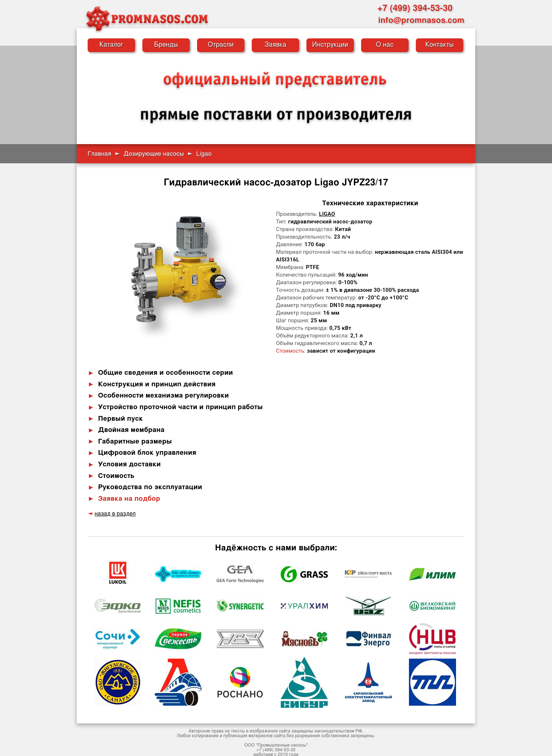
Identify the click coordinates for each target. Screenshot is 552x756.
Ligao (327, 214)
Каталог (112, 45)
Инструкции (330, 45)
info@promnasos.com (421, 20)
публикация (235, 731)
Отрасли (221, 45)
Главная (99, 154)
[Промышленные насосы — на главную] (147, 18)
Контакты (440, 45)
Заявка (275, 45)
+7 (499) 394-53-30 (415, 8)
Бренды (166, 45)
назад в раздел (114, 509)
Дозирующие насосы (154, 154)
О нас (385, 45)
